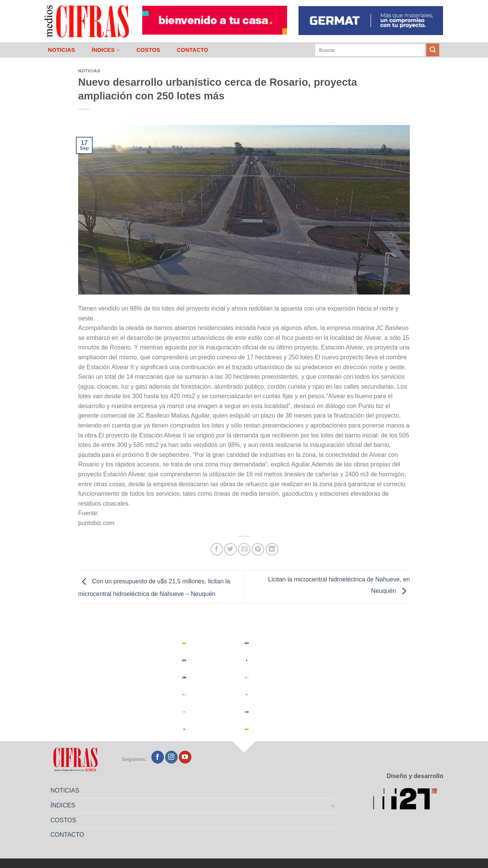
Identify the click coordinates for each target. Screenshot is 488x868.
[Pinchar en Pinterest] (258, 549)
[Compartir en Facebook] (217, 549)
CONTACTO (193, 50)
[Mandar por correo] (244, 549)
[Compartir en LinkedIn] (272, 549)
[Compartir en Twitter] (230, 549)
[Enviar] (433, 50)
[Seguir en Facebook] (158, 757)
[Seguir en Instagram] (171, 757)
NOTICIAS (62, 50)
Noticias (89, 71)
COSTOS (148, 50)
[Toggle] (333, 806)
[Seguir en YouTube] (185, 757)
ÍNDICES (106, 50)
